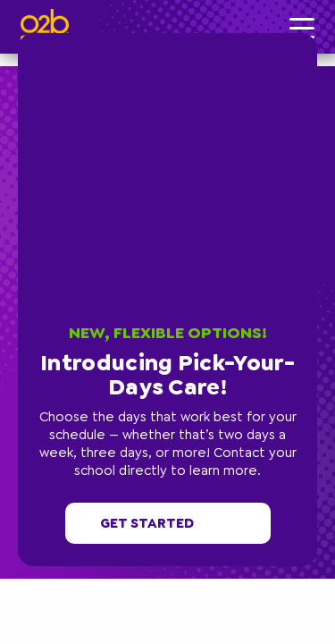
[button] (313, 38)
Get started (168, 523)
